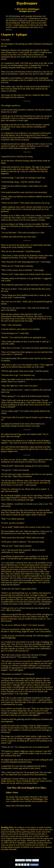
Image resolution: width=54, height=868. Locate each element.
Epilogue (34, 865)
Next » (35, 860)
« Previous (20, 860)
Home (29, 860)
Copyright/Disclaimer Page (17, 18)
